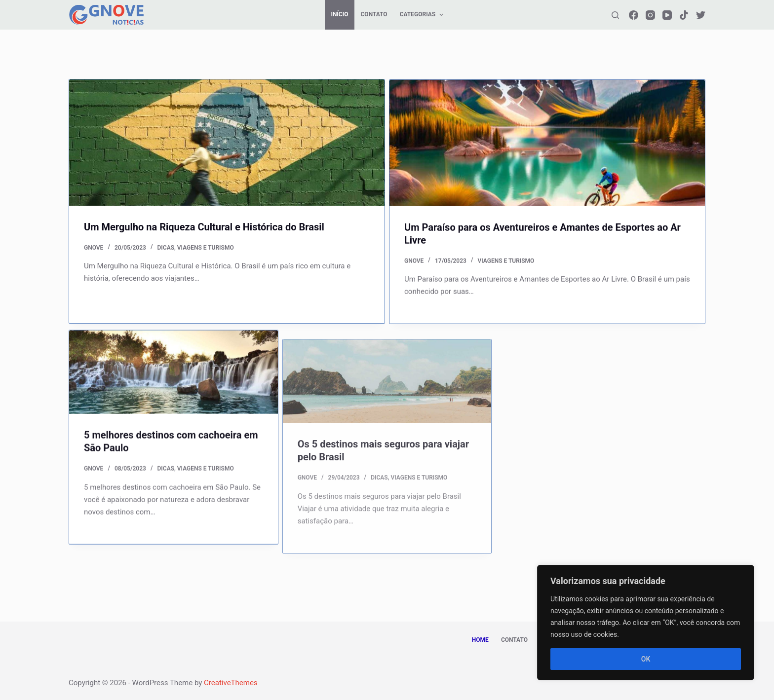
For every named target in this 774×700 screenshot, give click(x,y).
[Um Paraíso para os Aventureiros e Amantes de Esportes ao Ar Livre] (547, 145)
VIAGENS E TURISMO (206, 248)
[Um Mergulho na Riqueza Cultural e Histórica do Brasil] (227, 143)
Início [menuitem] (339, 14)
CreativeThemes (231, 683)
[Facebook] (634, 15)
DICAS (166, 248)
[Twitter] (701, 15)
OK (646, 659)
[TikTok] (684, 15)
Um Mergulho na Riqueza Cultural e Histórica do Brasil (204, 227)
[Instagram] (650, 15)
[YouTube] (667, 15)
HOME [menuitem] (480, 640)
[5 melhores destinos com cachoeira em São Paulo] (174, 381)
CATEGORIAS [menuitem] (423, 15)
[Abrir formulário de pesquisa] (615, 15)
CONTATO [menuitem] (374, 14)
